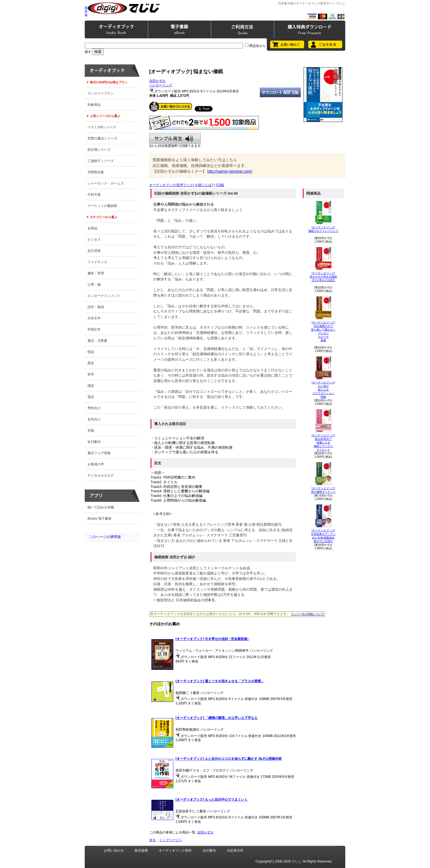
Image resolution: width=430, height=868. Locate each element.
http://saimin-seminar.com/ (230, 171)
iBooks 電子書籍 (99, 519)
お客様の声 (96, 464)
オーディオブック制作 (175, 850)
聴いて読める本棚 (101, 507)
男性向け (94, 408)
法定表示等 (235, 850)
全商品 (92, 228)
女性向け (94, 419)
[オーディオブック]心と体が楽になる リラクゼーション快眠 (323, 390)
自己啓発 (94, 251)
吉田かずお (157, 81)
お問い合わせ (114, 850)
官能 (91, 431)
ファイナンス (97, 262)
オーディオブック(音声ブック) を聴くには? (181, 185)
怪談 (91, 352)
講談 (91, 386)
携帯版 (86, 11)
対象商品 (94, 105)
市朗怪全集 (96, 172)
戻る (152, 840)
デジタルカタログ (101, 476)
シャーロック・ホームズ (106, 183)
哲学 (91, 374)
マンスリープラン (101, 93)
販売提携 (141, 850)
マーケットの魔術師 (102, 206)
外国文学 (94, 329)
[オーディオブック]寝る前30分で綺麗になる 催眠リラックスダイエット (323, 442)
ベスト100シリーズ (102, 127)
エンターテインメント (104, 296)
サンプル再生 (175, 138)
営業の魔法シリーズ (102, 138)
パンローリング (161, 85)
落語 (91, 397)
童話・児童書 (97, 341)
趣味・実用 (96, 273)
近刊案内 (94, 442)
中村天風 (94, 195)
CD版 (220, 185)
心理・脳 (94, 284)
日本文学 (94, 318)
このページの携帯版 (105, 537)
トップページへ (171, 840)
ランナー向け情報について (307, 614)
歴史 (91, 363)
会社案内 (209, 850)
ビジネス (94, 240)
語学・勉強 (96, 307)
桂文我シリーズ (99, 150)
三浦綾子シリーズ (101, 161)
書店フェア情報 (99, 453)
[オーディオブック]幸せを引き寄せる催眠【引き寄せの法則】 (323, 277)
